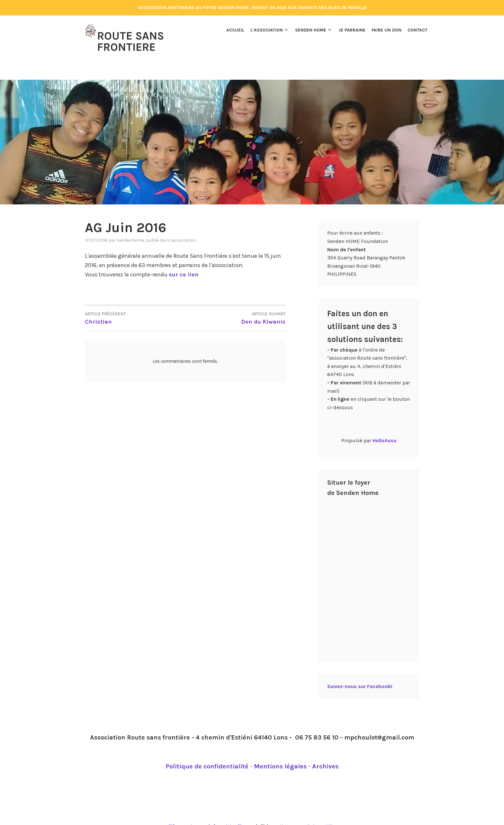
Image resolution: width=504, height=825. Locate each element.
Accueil (235, 30)
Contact (418, 30)
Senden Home (311, 30)
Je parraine (352, 30)
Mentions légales (280, 753)
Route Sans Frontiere (130, 41)
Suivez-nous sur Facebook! (360, 673)
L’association (267, 30)
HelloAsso (385, 427)
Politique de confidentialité (207, 753)
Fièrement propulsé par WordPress (211, 813)
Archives (325, 753)
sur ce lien (184, 261)
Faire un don (387, 30)
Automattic (321, 813)
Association (184, 227)
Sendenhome (130, 227)
